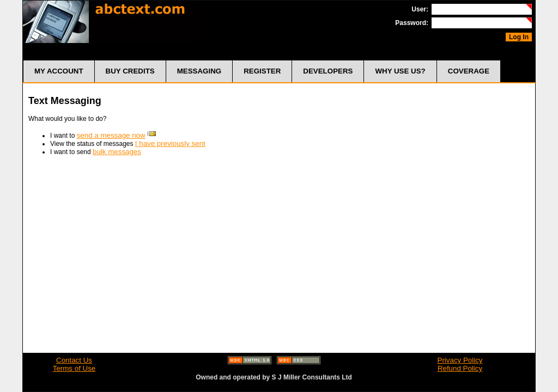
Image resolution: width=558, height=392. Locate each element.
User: (420, 9)
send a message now (111, 135)
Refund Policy (460, 368)
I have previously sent (170, 143)
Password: (412, 23)
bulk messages (117, 152)
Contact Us (74, 360)
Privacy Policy (460, 360)
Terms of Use (74, 368)
